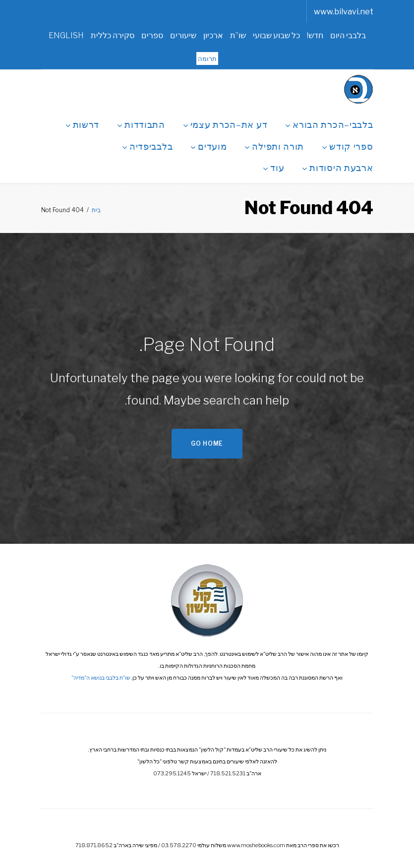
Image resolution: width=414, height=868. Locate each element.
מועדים (208, 145)
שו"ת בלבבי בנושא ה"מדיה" (101, 678)
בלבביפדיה (147, 145)
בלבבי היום (348, 35)
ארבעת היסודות (337, 166)
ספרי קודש (347, 145)
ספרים (152, 35)
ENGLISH (66, 35)
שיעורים (183, 35)
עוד (273, 166)
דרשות (83, 124)
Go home (207, 443)
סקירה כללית (113, 35)
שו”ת (238, 35)
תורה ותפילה (274, 145)
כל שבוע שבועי (276, 35)
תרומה (207, 58)
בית (96, 210)
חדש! (315, 35)
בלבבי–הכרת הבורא (329, 124)
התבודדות (141, 124)
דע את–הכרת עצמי (225, 124)
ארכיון (213, 35)
